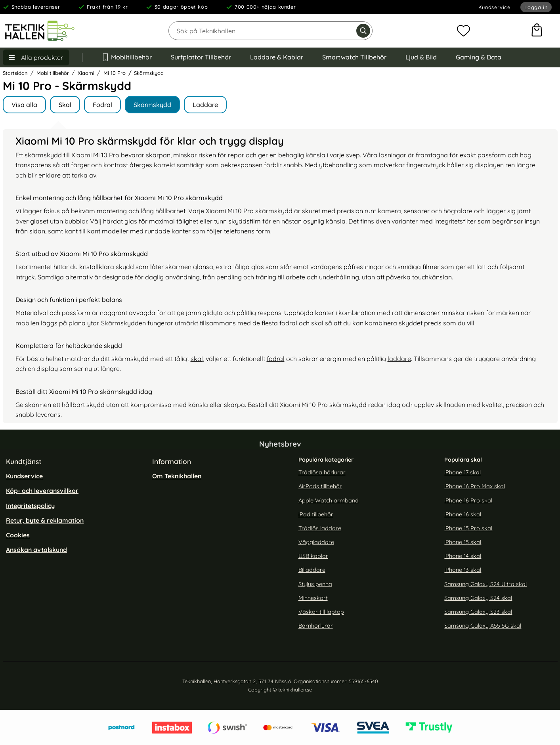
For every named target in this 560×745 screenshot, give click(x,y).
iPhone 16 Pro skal (468, 500)
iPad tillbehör (316, 514)
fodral (276, 359)
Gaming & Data (479, 57)
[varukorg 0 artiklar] (537, 31)
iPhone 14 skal (463, 556)
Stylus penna (315, 584)
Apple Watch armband (329, 500)
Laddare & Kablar (277, 57)
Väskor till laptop (321, 612)
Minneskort (313, 598)
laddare (399, 359)
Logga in (536, 7)
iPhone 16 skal (463, 514)
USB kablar (313, 556)
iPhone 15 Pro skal (468, 528)
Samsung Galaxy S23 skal (478, 612)
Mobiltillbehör (127, 57)
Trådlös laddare (320, 528)
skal (197, 359)
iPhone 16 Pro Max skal (475, 486)
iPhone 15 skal (463, 542)
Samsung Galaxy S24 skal (478, 598)
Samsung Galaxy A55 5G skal (483, 626)
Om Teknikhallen (177, 476)
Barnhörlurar (316, 626)
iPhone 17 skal (463, 472)
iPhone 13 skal (463, 570)
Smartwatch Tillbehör (354, 57)
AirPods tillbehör (320, 486)
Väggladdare (316, 542)
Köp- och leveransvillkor (42, 491)
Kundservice (494, 7)
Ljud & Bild (421, 57)
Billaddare (312, 570)
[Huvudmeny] (36, 57)
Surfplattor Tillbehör (201, 57)
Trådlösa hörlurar (322, 472)
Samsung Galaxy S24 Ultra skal (485, 584)
